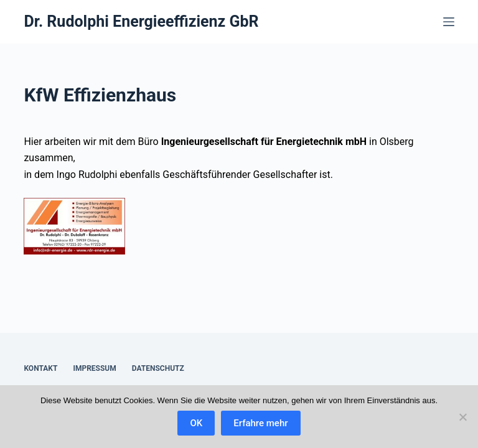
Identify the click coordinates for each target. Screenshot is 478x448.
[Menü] (449, 22)
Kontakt (40, 368)
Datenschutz (158, 368)
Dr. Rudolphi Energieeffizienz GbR (141, 21)
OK (196, 423)
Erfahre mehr (260, 423)
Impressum (94, 368)
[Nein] (462, 417)
